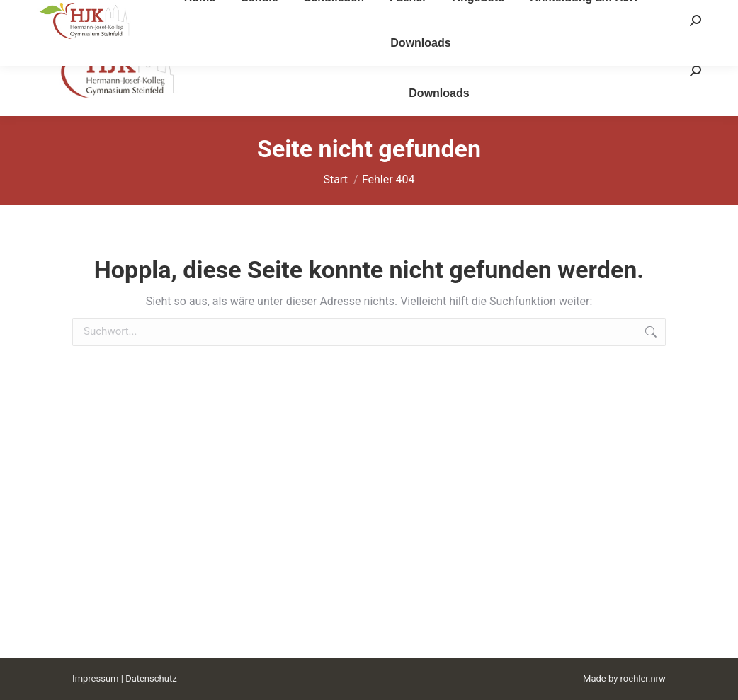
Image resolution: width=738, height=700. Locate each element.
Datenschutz (151, 678)
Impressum (95, 678)
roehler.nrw (643, 678)
